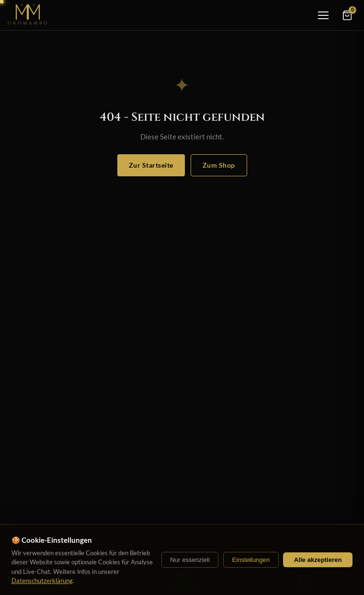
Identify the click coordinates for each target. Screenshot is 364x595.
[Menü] (323, 15)
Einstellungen (251, 560)
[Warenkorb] (347, 15)
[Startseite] (28, 15)
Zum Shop (219, 165)
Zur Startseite (151, 165)
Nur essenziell (190, 560)
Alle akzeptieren (318, 560)
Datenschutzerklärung (42, 581)
